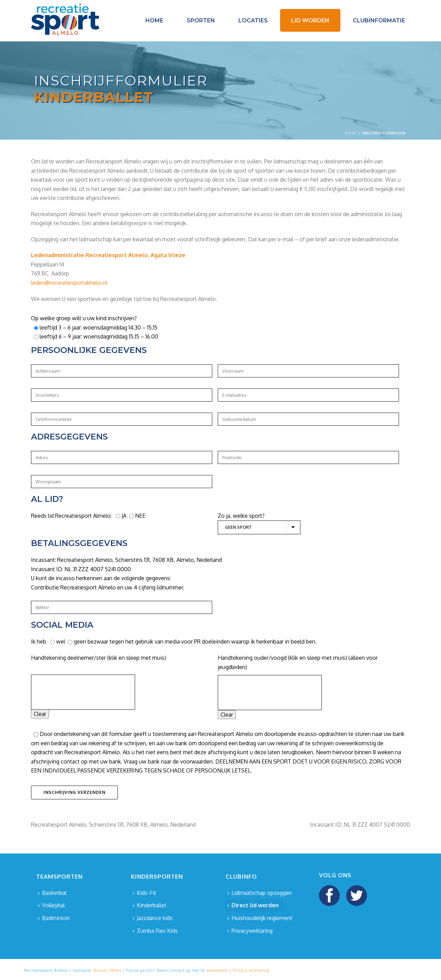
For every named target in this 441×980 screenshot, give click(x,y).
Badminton (54, 918)
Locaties (253, 21)
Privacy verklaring (251, 970)
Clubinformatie (379, 21)
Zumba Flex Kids (155, 931)
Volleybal (51, 905)
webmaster (217, 970)
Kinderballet (150, 905)
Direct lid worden (253, 905)
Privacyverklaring (250, 931)
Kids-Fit (144, 893)
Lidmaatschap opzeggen (260, 893)
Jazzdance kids (153, 918)
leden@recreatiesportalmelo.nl (69, 283)
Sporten (201, 21)
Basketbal (52, 893)
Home (154, 21)
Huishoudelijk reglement (260, 918)
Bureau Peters (107, 970)
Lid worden (310, 21)
